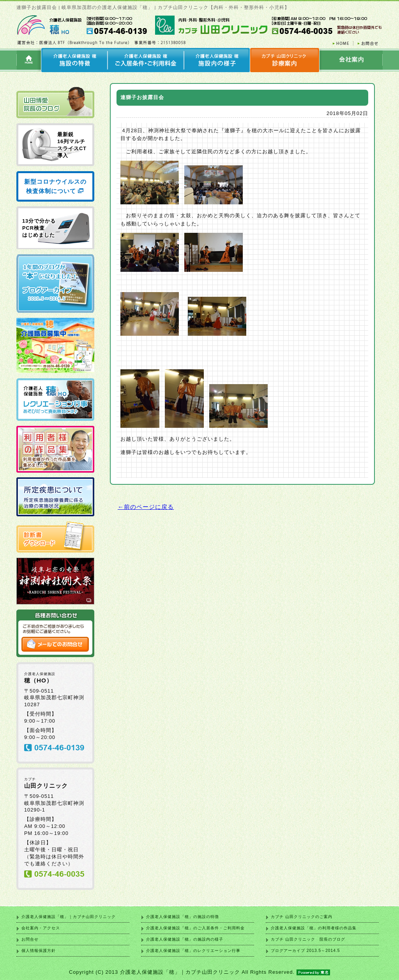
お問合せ (30, 939)
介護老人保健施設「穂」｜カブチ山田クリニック (69, 917)
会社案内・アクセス (41, 928)
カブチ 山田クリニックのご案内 (302, 917)
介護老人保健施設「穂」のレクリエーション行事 (193, 951)
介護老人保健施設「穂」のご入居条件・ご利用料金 (195, 928)
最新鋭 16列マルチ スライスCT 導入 (72, 145)
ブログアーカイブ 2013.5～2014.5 (305, 951)
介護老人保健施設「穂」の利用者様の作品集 (314, 928)
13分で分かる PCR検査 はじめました (39, 228)
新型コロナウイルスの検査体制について (55, 186)
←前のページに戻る (146, 507)
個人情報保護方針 (39, 951)
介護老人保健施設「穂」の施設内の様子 (185, 939)
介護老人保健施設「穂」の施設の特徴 (183, 917)
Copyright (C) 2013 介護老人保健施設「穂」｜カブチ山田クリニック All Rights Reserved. (199, 972)
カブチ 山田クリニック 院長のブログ (308, 939)
